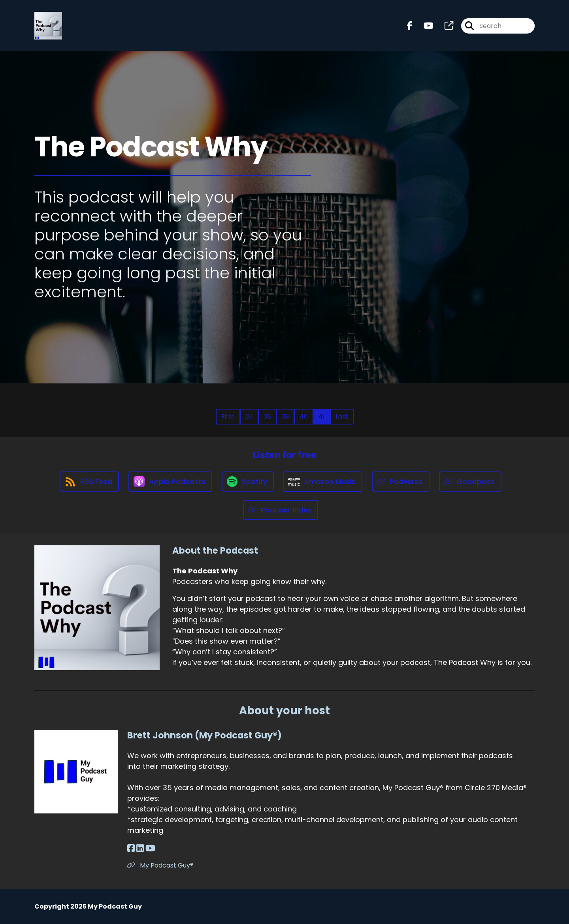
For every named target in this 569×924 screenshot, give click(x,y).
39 (285, 416)
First (228, 416)
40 (304, 416)
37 (249, 416)
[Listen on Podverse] (401, 482)
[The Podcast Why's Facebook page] (410, 26)
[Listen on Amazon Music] (323, 482)
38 (267, 416)
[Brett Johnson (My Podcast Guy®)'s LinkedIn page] (140, 848)
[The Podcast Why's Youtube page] (424, 26)
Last (342, 416)
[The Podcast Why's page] (444, 26)
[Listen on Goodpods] (470, 482)
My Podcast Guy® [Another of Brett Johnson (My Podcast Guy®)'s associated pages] (160, 865)
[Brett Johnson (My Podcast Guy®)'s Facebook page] (131, 848)
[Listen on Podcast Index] (281, 510)
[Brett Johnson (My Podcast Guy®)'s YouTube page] (150, 848)
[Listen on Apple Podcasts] (170, 482)
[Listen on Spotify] (248, 482)
